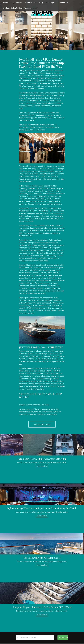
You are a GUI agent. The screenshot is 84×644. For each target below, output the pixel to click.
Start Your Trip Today (42, 424)
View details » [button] (42, 466)
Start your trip (63, 638)
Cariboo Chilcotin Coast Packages (17, 8)
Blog (41, 3)
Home (6, 3)
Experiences (17, 3)
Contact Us (63, 3)
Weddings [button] (51, 3)
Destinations (30, 3)
